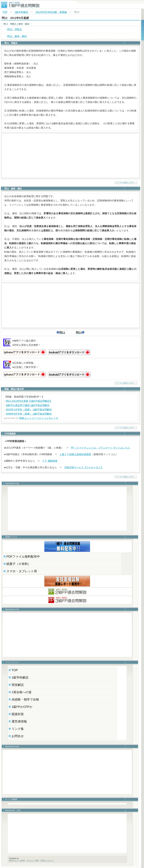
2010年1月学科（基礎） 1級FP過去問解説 (29, 410)
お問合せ (18, 736)
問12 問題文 (15, 29)
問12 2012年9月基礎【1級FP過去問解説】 (29, 401)
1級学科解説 (21, 12)
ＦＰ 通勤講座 (50, 461)
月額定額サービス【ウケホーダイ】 (84, 467)
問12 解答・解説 (17, 36)
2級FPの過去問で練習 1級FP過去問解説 (28, 405)
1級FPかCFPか (22, 707)
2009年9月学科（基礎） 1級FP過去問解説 (29, 414)
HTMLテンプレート (47, 860)
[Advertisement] (71, 156)
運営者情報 (19, 721)
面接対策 (18, 714)
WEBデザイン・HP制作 (17, 860)
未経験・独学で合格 (25, 699)
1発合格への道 (22, 692)
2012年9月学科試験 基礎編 (51, 12)
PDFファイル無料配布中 (23, 557)
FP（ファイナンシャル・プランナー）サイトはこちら (100, 448)
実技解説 (18, 685)
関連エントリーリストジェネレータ (39, 418)
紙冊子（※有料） (19, 564)
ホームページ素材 (33, 860)
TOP (5, 12)
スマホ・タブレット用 (22, 571)
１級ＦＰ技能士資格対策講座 (75, 454)
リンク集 (18, 729)
